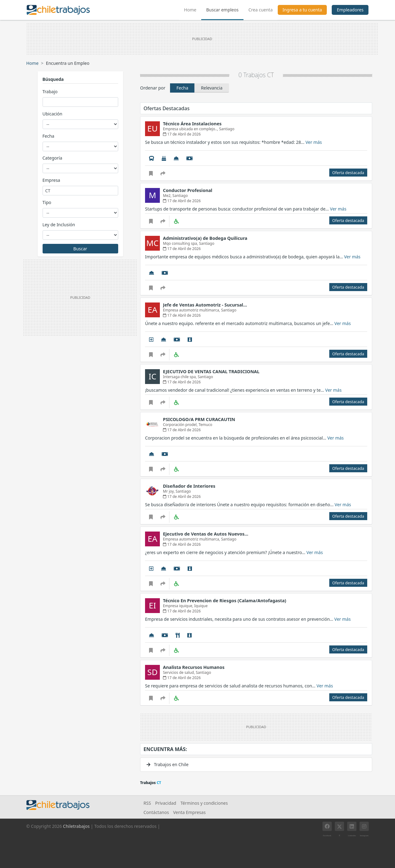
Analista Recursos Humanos (194, 667)
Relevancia (212, 88)
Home (193, 9)
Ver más (314, 142)
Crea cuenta (261, 10)
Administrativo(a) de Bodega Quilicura (205, 238)
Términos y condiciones (204, 803)
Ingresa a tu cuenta (302, 10)
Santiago (227, 129)
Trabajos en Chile (168, 764)
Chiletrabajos (76, 826)
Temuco (205, 425)
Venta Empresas (189, 812)
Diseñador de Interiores (189, 486)
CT (271, 75)
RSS (147, 803)
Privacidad (166, 803)
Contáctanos (156, 812)
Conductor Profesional (188, 190)
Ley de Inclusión (59, 225)
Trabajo (50, 92)
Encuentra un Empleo (68, 63)
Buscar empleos (222, 10)
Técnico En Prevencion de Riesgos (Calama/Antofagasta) (225, 601)
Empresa (51, 180)
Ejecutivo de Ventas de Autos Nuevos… (206, 534)
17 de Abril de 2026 (182, 134)
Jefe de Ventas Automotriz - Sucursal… (205, 305)
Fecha (48, 136)
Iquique (201, 606)
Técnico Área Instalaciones (192, 124)
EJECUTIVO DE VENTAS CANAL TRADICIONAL (211, 371)
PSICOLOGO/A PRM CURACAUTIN (199, 419)
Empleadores (350, 10)
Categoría (52, 158)
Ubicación (52, 114)
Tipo (47, 202)
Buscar (80, 249)
